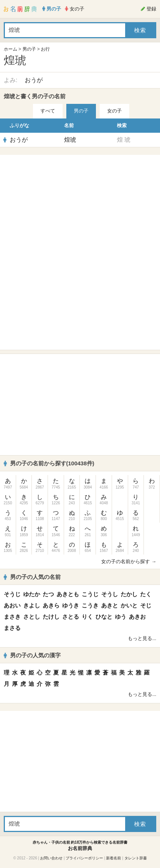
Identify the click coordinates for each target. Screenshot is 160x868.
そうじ (12, 594)
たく (146, 594)
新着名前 (114, 858)
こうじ (90, 594)
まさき (12, 617)
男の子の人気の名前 (32, 577)
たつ (48, 594)
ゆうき (71, 605)
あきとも (68, 594)
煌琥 (70, 140)
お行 (45, 49)
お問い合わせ (51, 858)
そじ (146, 605)
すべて (48, 111)
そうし (110, 594)
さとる (71, 617)
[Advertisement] (80, 205)
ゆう (121, 617)
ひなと (104, 617)
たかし (129, 594)
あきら (51, 605)
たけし (51, 617)
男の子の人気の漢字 (32, 655)
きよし (32, 605)
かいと (129, 605)
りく (87, 617)
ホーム (10, 49)
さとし (32, 617)
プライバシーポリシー (84, 858)
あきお (137, 617)
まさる (12, 628)
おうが (34, 80)
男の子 (29, 49)
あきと (110, 605)
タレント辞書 (136, 858)
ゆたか (32, 594)
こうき (90, 605)
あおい (12, 605)
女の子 (114, 111)
